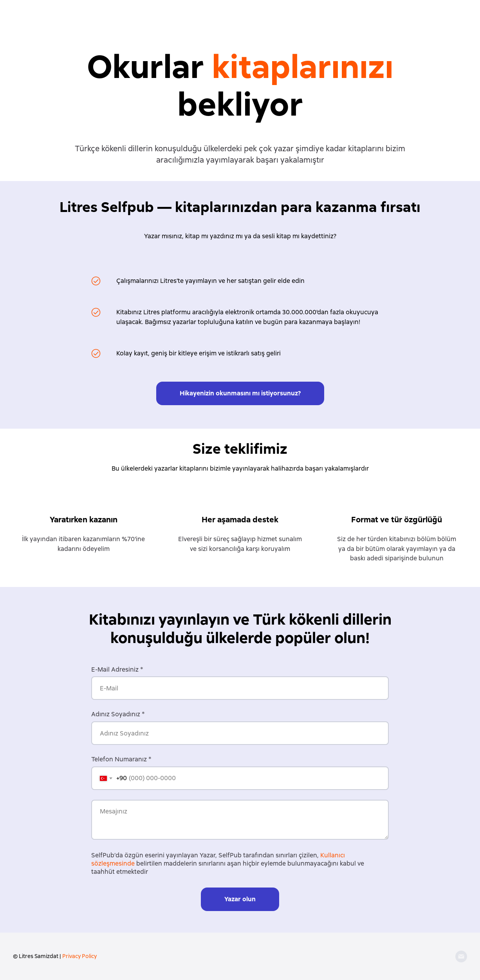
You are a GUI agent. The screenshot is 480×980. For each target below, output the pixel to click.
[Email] (461, 956)
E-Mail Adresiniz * (117, 669)
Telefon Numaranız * (121, 759)
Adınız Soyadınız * (118, 714)
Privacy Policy (79, 956)
